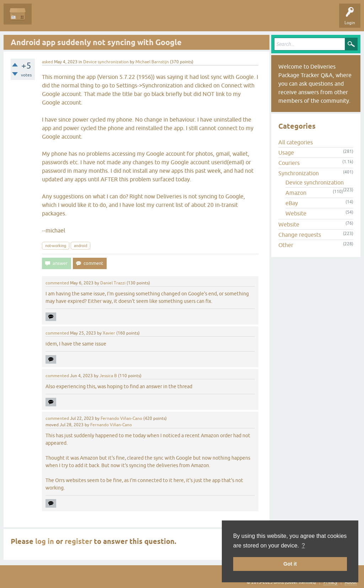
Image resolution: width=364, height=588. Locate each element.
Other (286, 245)
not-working (56, 246)
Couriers (289, 163)
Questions (47, 19)
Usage (286, 153)
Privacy (330, 582)
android (81, 246)
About (351, 582)
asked (47, 62)
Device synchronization (106, 62)
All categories (296, 142)
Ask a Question (162, 19)
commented (57, 283)
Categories (129, 19)
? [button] (303, 546)
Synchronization (299, 173)
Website (296, 213)
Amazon (296, 193)
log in (45, 541)
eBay (292, 203)
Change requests (300, 235)
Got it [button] (290, 564)
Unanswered (77, 19)
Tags (104, 19)
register (78, 541)
